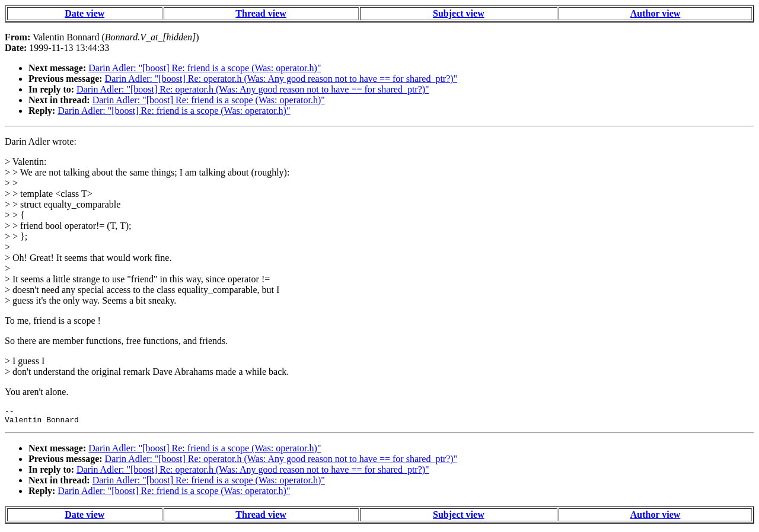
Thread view (261, 13)
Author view (656, 13)
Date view (84, 13)
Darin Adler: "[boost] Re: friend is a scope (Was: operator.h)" (205, 68)
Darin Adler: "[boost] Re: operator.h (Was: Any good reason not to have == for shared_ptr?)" (281, 79)
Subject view (459, 13)
